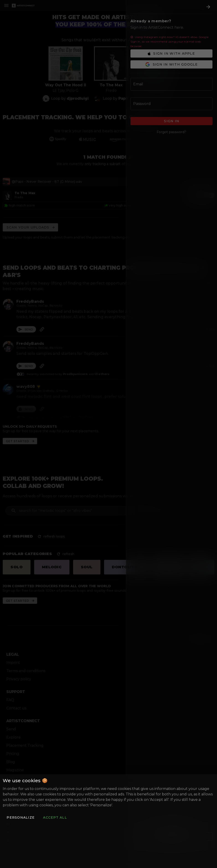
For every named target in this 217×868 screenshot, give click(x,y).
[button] (20, 817)
